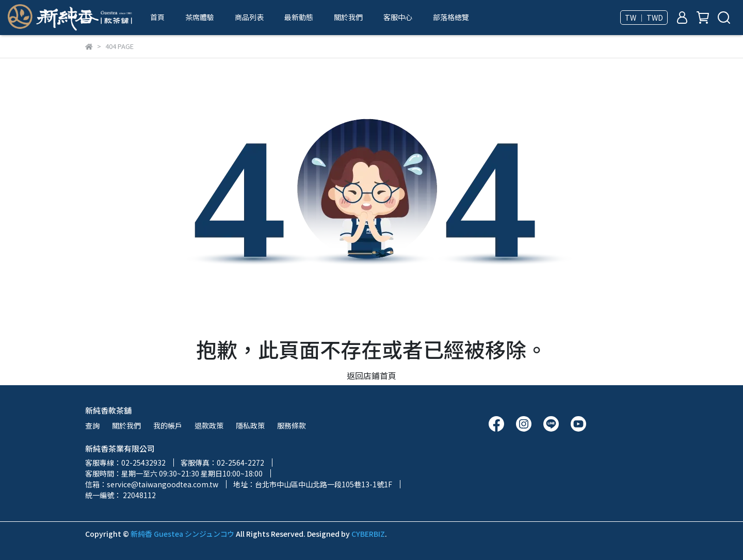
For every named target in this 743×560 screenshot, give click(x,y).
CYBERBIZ (368, 534)
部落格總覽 (451, 17)
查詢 (92, 425)
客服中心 (398, 17)
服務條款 (292, 425)
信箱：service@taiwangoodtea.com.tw (152, 484)
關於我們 (348, 17)
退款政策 (209, 425)
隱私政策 (250, 425)
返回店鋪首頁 (372, 375)
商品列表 (249, 17)
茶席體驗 (200, 17)
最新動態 (299, 17)
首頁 (157, 17)
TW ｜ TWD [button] (644, 18)
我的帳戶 (168, 425)
